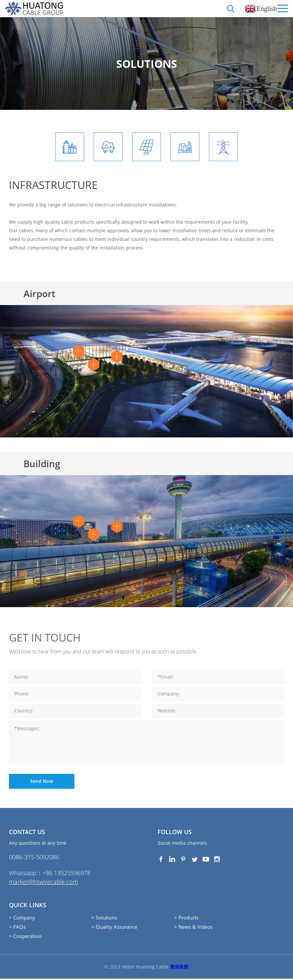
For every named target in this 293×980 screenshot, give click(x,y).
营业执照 (179, 968)
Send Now (42, 782)
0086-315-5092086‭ (34, 858)
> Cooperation (25, 937)
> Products (186, 919)
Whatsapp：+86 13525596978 (50, 874)
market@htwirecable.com (44, 883)
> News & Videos (193, 928)
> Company (22, 919)
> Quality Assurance (114, 928)
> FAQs (17, 928)
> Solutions (104, 919)
